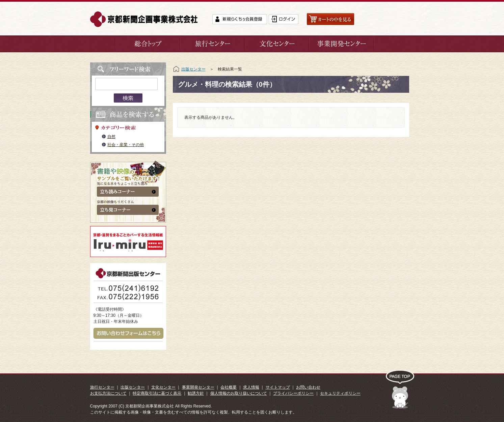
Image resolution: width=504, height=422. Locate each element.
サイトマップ (278, 387)
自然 (111, 137)
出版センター (193, 69)
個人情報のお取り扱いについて (239, 393)
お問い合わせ (308, 387)
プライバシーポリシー (293, 393)
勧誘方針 (196, 393)
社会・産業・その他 (126, 145)
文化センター (163, 387)
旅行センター (102, 387)
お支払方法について (108, 393)
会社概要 (229, 387)
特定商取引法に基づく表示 (157, 393)
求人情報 (251, 387)
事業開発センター (198, 387)
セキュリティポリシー (340, 393)
